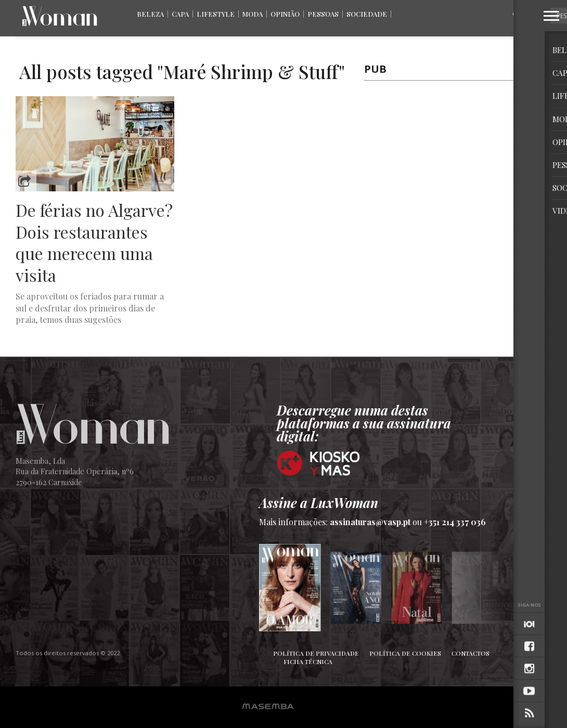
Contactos (471, 653)
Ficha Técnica (308, 661)
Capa (180, 14)
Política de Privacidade (316, 653)
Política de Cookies (405, 653)
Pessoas (323, 14)
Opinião (285, 14)
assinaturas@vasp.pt (370, 522)
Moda (253, 14)
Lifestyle (216, 14)
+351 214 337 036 (455, 522)
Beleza (150, 14)
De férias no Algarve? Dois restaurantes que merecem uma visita (94, 242)
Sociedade (367, 14)
